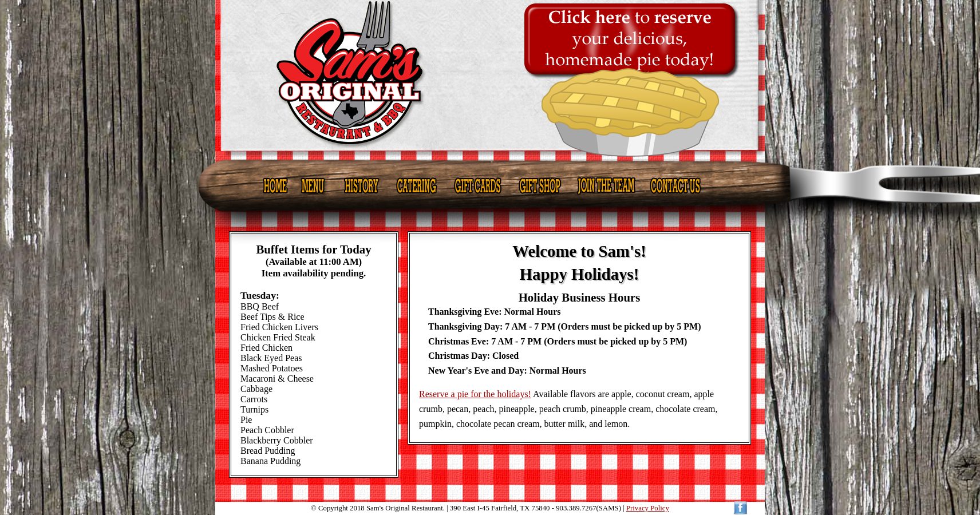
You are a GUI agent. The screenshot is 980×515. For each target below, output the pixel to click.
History (360, 186)
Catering (416, 186)
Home (275, 186)
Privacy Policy (648, 508)
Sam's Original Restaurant (491, 79)
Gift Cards (478, 186)
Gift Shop (540, 186)
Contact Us (676, 186)
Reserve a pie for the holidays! (475, 394)
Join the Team (606, 186)
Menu (313, 186)
